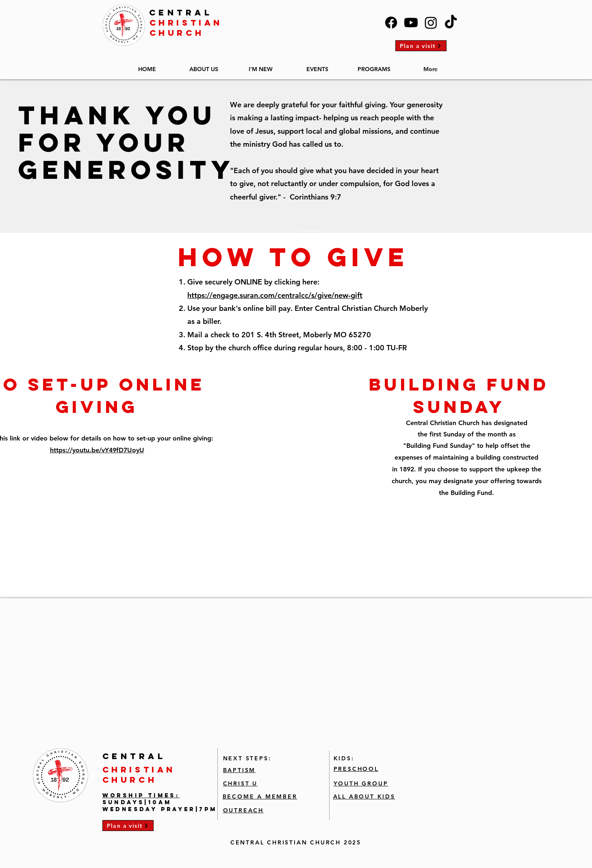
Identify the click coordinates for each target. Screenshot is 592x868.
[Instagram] (431, 23)
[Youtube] (411, 23)
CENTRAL (181, 12)
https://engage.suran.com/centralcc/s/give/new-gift (275, 295)
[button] (204, 66)
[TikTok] (451, 23)
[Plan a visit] (421, 46)
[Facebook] (391, 23)
